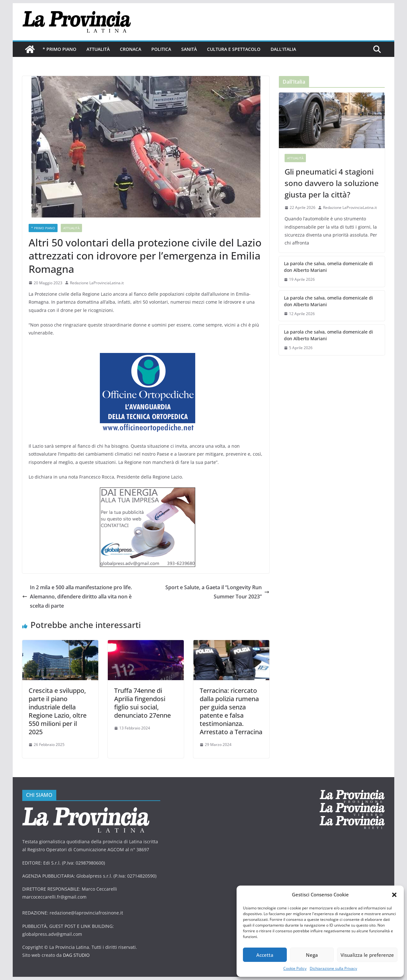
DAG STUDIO (76, 955)
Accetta (265, 955)
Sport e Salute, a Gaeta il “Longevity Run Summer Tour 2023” (217, 592)
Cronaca (131, 49)
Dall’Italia (283, 49)
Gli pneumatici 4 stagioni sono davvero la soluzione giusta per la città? (332, 183)
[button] (394, 895)
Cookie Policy (295, 968)
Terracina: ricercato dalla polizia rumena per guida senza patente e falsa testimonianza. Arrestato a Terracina (231, 711)
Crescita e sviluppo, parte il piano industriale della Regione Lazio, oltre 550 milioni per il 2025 (58, 711)
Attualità (98, 49)
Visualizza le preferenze (367, 955)
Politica (161, 49)
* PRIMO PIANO (59, 49)
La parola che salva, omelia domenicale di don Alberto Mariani (328, 267)
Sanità (189, 49)
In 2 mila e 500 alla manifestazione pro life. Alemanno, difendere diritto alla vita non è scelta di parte (77, 597)
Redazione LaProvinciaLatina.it (97, 283)
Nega (312, 955)
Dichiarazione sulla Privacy (333, 968)
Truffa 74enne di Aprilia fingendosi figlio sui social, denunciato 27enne (142, 703)
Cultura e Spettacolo (234, 49)
